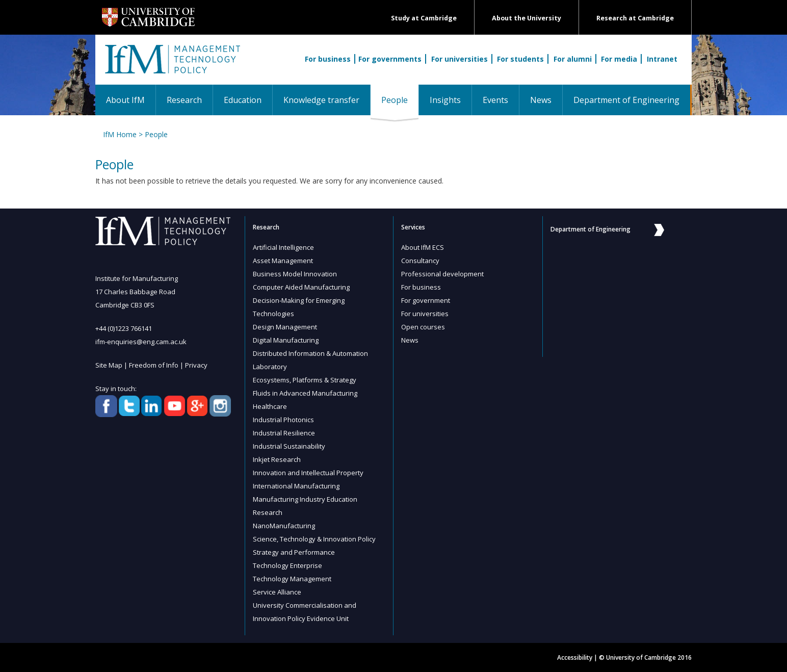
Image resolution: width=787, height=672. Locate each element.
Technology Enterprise (287, 565)
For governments (390, 59)
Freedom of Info (154, 365)
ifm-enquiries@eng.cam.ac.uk (141, 342)
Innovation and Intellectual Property (308, 473)
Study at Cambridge (424, 18)
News (541, 100)
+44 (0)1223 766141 (124, 328)
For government (426, 300)
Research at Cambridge (635, 18)
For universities (460, 59)
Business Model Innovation (295, 274)
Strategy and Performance (294, 552)
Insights (445, 100)
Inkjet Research (277, 459)
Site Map (109, 365)
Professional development (442, 274)
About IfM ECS (423, 247)
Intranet (662, 59)
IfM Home (120, 134)
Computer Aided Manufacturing (301, 287)
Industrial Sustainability (289, 446)
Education (243, 100)
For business (328, 59)
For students (520, 59)
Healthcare (270, 406)
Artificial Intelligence (283, 247)
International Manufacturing (296, 486)
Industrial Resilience (284, 433)
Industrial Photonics (283, 420)
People (400, 100)
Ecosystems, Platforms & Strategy (305, 380)
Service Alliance (277, 592)
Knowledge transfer (321, 100)
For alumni (573, 59)
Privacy (196, 365)
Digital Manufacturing (286, 340)
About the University (527, 18)
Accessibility (575, 657)
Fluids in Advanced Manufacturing (305, 393)
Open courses (423, 327)
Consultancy (420, 261)
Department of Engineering (626, 100)
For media (619, 59)
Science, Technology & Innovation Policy (314, 539)
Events (495, 100)
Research (184, 100)
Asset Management (283, 261)
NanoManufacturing (284, 526)
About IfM (125, 100)
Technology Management (292, 579)
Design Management (285, 327)
